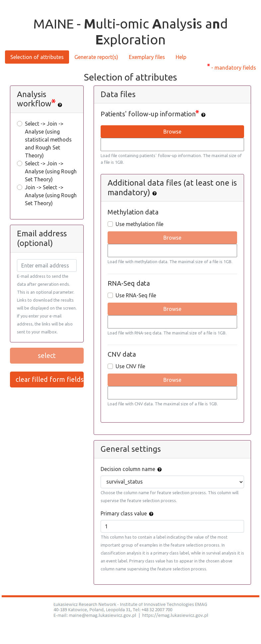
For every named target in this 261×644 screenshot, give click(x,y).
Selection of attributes (37, 57)
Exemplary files (147, 57)
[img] (60, 105)
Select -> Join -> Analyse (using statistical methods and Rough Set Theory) (48, 140)
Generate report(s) (96, 57)
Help (181, 57)
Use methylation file (139, 224)
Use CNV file (130, 366)
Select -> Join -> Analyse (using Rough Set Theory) (51, 171)
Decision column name (128, 469)
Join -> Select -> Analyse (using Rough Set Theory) (51, 195)
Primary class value (124, 513)
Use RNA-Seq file (136, 295)
